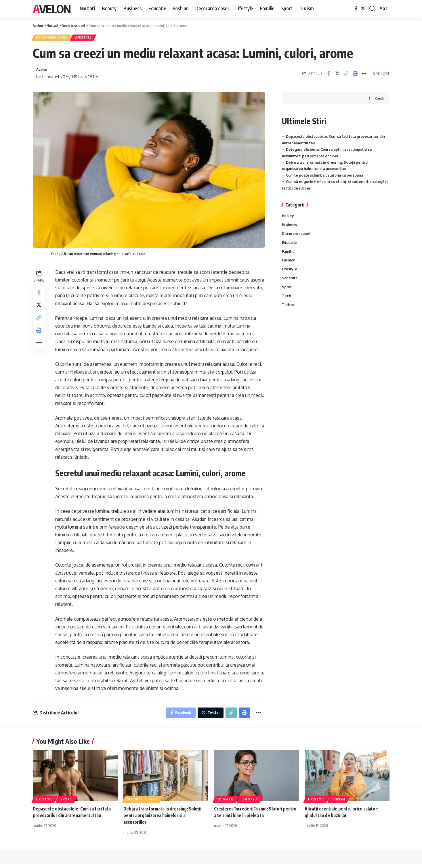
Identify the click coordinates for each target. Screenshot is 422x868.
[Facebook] (356, 8)
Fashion (289, 265)
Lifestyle (89, 38)
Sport (287, 292)
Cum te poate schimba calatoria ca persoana (326, 178)
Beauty (288, 219)
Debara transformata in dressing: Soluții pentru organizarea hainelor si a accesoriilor (165, 819)
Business (290, 228)
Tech (287, 302)
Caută (379, 101)
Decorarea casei (54, 38)
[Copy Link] (346, 75)
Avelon (52, 9)
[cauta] (372, 9)
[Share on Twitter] (337, 75)
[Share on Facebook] (329, 75)
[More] (364, 75)
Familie (289, 255)
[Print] (355, 75)
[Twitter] (363, 8)
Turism (288, 311)
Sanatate (290, 283)
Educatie (290, 246)
